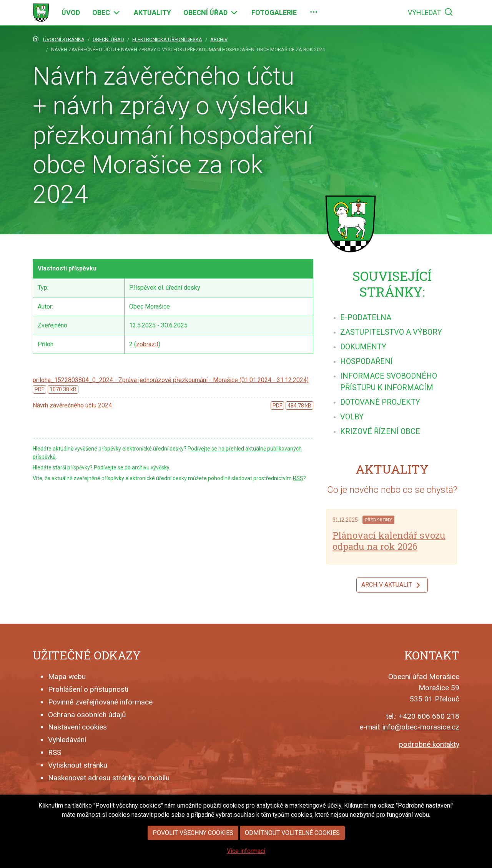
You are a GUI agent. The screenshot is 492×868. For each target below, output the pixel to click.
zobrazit (147, 344)
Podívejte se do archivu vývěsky (131, 467)
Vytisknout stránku (78, 765)
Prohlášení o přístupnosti (88, 689)
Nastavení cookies (77, 727)
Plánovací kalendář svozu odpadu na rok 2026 (389, 541)
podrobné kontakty (429, 744)
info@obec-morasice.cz (421, 727)
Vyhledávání (67, 740)
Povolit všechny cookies (193, 836)
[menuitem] (71, 13)
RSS (298, 478)
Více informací (246, 854)
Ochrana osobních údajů (87, 715)
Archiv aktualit (392, 585)
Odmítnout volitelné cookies (292, 836)
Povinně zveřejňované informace (100, 702)
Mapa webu (67, 677)
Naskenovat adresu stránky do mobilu (109, 778)
